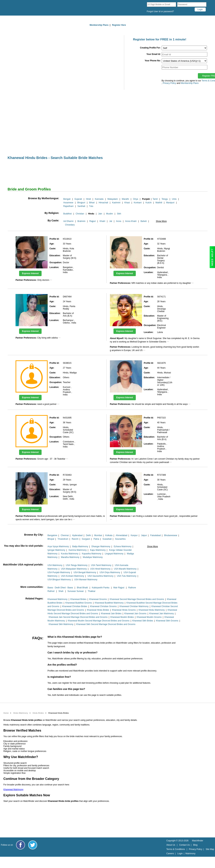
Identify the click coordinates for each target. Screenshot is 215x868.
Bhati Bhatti (82, 588)
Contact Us (184, 845)
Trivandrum (63, 539)
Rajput (93, 221)
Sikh (119, 214)
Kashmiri (116, 203)
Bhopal (51, 539)
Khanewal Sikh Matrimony (61, 624)
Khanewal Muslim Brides (122, 617)
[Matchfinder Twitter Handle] (33, 845)
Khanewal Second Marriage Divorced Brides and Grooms (137, 599)
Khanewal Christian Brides (75, 606)
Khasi (127, 203)
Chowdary (70, 225)
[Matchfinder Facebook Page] (21, 845)
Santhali (81, 206)
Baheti (144, 221)
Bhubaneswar (171, 535)
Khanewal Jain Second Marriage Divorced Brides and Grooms (78, 617)
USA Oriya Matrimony (110, 572)
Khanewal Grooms (98, 599)
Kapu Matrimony (98, 550)
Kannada (99, 199)
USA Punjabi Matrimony (59, 572)
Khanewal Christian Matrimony (134, 606)
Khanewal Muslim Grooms (149, 617)
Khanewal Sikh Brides (143, 621)
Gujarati (78, 199)
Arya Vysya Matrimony (58, 546)
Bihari (92, 203)
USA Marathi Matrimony (125, 569)
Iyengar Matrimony (56, 550)
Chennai (65, 535)
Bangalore (52, 535)
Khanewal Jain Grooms (135, 614)
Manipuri (170, 203)
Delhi (88, 535)
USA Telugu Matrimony (77, 565)
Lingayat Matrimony (114, 554)
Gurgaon (86, 539)
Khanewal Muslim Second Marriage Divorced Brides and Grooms (98, 621)
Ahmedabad (122, 535)
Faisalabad (155, 535)
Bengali (67, 199)
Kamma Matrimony (78, 550)
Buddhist (68, 214)
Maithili (159, 203)
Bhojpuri (81, 203)
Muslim (110, 214)
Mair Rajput (119, 588)
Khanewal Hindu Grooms (124, 610)
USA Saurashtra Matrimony (101, 576)
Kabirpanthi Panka (101, 588)
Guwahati (107, 539)
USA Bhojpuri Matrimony (59, 580)
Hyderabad (77, 535)
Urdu (174, 199)
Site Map (210, 849)
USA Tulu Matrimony (127, 576)
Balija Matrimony (80, 546)
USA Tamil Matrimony (101, 565)
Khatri (102, 221)
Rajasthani (68, 206)
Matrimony (190, 854)
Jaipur (144, 535)
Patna (96, 539)
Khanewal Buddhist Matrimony (109, 603)
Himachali (103, 203)
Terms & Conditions (176, 849)
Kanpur (134, 535)
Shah (61, 591)
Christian (80, 214)
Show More (161, 221)
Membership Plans (99, 25)
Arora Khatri (131, 221)
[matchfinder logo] (36, 8)
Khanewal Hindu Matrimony (152, 610)
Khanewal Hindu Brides (98, 610)
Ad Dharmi (68, 221)
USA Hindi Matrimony (100, 569)
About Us (171, 845)
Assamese (68, 203)
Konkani (138, 203)
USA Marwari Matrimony (86, 580)
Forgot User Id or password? (160, 11)
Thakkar (92, 591)
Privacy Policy (196, 849)
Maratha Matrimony (70, 557)
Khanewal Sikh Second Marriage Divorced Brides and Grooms (106, 624)
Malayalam (113, 199)
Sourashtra (120, 539)
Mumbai (98, 535)
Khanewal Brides (78, 599)
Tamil (155, 199)
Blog (195, 845)
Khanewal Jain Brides (111, 614)
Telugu (165, 199)
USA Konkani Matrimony (72, 576)
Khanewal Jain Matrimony (162, 614)
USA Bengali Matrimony (85, 572)
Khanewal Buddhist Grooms (79, 603)
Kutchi (149, 203)
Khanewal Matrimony (57, 599)
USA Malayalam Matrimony (74, 569)
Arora (119, 221)
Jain (100, 214)
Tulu (91, 206)
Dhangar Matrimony (101, 546)
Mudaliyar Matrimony (93, 557)
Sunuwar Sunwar (76, 591)
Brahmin (81, 221)
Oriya (136, 199)
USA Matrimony (55, 565)
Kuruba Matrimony (70, 554)
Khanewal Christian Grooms (103, 606)
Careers (170, 854)
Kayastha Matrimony (92, 554)
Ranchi (75, 539)
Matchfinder (198, 841)
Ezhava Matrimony (122, 546)
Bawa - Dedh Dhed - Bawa (60, 588)
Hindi (88, 199)
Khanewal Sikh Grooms (167, 621)
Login (180, 854)
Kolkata (109, 535)
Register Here (119, 25)
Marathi (125, 199)
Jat (111, 221)
